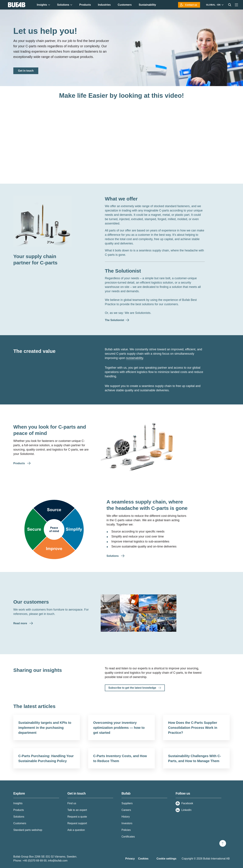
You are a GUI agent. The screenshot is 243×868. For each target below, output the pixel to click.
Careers (126, 810)
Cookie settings (166, 859)
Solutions (113, 556)
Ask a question (76, 830)
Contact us (191, 5)
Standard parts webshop (28, 830)
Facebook (187, 803)
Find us (72, 803)
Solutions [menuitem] (65, 5)
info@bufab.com (58, 861)
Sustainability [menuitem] (147, 5)
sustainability (135, 358)
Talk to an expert (77, 810)
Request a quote (77, 817)
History (126, 817)
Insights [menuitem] (43, 5)
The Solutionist (123, 271)
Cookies (143, 859)
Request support (77, 823)
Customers (20, 823)
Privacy (130, 859)
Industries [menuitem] (104, 5)
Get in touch (26, 71)
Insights (18, 803)
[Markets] (214, 5)
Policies (126, 830)
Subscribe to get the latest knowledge (132, 688)
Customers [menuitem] (125, 5)
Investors (127, 823)
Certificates (128, 837)
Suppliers (127, 803)
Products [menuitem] (85, 5)
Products (19, 463)
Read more (21, 623)
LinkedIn (186, 810)
